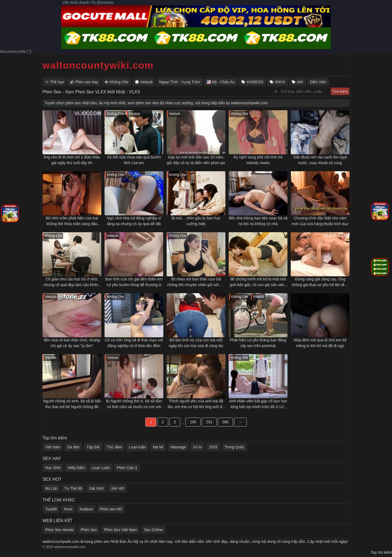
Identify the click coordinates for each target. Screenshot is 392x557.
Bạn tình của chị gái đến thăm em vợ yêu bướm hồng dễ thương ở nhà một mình (134, 282)
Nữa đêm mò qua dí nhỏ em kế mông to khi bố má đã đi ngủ (320, 343)
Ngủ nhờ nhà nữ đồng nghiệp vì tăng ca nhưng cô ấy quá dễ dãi (134, 221)
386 (225, 422)
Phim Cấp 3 (127, 468)
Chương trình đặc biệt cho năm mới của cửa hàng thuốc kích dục (320, 221)
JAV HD (117, 488)
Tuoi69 (51, 509)
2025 (213, 447)
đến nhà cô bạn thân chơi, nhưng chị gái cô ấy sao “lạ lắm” (72, 343)
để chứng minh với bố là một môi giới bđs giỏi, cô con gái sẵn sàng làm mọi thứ (258, 282)
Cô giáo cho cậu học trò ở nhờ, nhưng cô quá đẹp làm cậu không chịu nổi (72, 282)
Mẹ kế (158, 447)
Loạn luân (137, 447)
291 (209, 422)
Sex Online (153, 530)
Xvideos (86, 509)
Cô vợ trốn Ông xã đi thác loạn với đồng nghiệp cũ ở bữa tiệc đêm (134, 343)
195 (193, 422)
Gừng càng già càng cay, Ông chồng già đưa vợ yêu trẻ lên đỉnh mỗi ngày (320, 282)
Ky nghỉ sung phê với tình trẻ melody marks (258, 160)
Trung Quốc (235, 447)
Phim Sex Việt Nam (120, 530)
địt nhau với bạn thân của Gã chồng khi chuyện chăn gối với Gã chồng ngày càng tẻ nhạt (196, 282)
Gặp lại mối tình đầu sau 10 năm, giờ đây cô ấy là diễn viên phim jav (196, 160)
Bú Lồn (51, 488)
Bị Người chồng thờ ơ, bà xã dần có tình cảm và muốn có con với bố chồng (134, 404)
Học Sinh (53, 468)
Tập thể (93, 447)
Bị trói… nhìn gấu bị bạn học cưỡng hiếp (196, 221)
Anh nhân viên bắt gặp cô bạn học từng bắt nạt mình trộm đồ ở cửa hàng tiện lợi (258, 404)
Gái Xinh (96, 488)
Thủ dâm (114, 447)
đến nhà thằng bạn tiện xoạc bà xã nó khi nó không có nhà (258, 221)
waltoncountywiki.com (98, 65)
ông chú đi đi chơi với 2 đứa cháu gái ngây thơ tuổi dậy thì (72, 160)
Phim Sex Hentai (59, 530)
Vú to (197, 447)
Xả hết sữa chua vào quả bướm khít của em (134, 160)
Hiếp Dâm (76, 468)
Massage (178, 447)
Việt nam (53, 447)
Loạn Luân (101, 468)
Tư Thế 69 (73, 488)
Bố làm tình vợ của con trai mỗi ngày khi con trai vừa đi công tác (196, 343)
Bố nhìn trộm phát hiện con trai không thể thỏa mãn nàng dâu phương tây (72, 221)
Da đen (73, 447)
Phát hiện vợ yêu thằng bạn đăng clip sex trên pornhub (258, 343)
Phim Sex (89, 530)
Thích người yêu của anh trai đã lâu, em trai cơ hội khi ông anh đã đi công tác (196, 404)
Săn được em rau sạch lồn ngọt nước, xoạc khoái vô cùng (320, 160)
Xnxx (68, 509)
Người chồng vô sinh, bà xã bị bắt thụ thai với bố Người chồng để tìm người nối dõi (72, 404)
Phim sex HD (111, 509)
